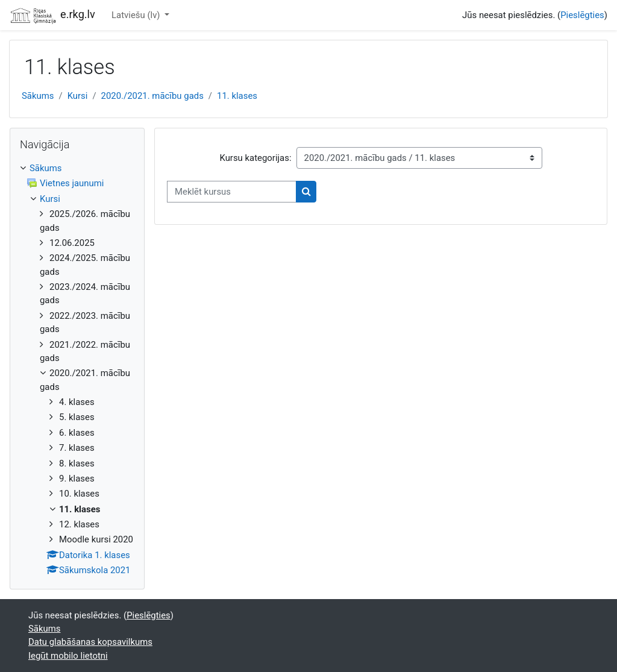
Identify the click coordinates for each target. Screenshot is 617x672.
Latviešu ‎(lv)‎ (137, 15)
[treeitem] (77, 369)
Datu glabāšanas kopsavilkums (90, 642)
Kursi (78, 96)
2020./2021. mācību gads (152, 96)
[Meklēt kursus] (232, 192)
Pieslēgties (582, 15)
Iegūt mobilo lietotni (68, 656)
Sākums (38, 96)
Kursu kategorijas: (255, 158)
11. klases (237, 96)
